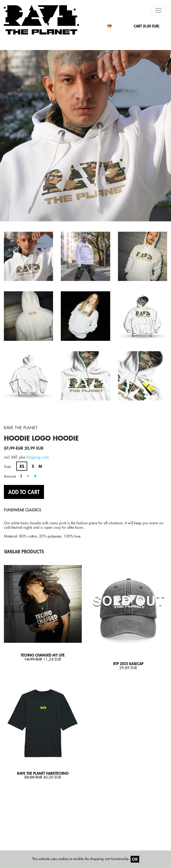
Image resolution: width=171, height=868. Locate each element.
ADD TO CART (24, 492)
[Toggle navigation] (159, 10)
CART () (147, 26)
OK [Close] (135, 859)
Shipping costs (38, 457)
